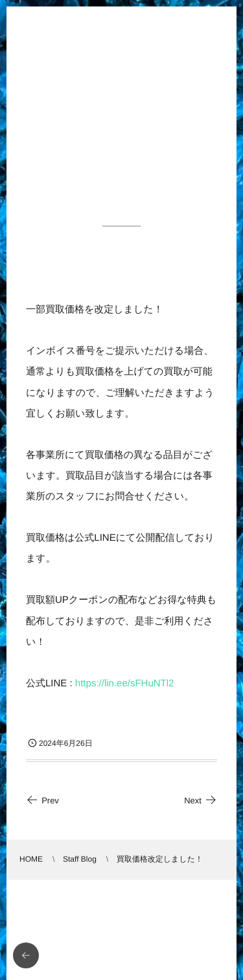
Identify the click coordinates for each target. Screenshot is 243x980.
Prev (42, 800)
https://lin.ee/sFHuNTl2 (125, 683)
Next (201, 800)
